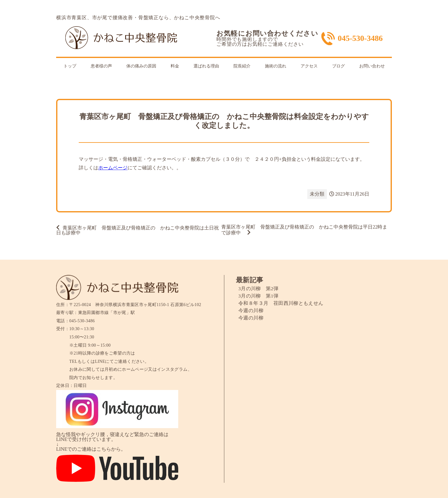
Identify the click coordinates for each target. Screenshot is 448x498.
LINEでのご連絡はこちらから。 (91, 449)
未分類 (317, 194)
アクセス (309, 66)
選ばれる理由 (206, 66)
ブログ (338, 66)
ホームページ (113, 168)
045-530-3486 (360, 38)
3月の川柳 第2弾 (258, 289)
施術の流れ (276, 66)
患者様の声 (101, 66)
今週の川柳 (251, 310)
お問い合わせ (372, 66)
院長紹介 (242, 66)
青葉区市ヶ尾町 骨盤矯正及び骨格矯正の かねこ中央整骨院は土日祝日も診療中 (137, 230)
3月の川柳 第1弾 (258, 296)
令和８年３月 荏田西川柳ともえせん (281, 303)
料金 (175, 66)
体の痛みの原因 (141, 66)
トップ (70, 66)
